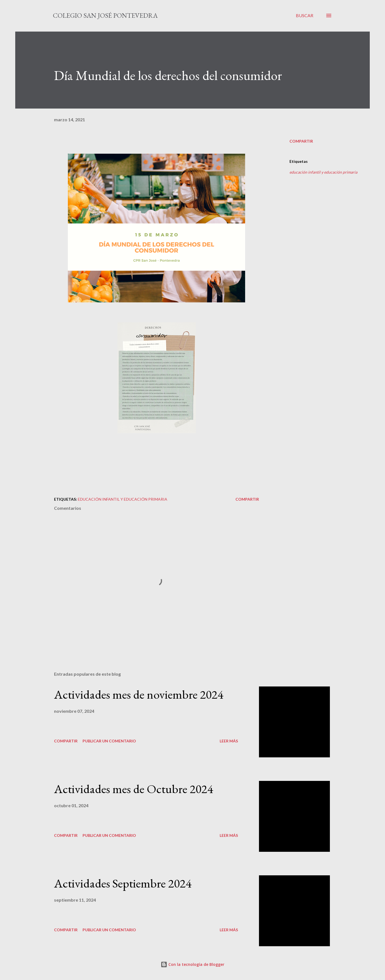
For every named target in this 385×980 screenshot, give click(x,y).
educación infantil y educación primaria (323, 172)
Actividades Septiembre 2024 (123, 883)
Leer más (229, 741)
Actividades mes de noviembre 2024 (139, 694)
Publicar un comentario (109, 741)
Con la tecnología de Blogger (192, 964)
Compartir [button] (301, 141)
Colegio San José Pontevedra (105, 15)
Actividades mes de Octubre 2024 (134, 789)
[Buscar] (305, 16)
